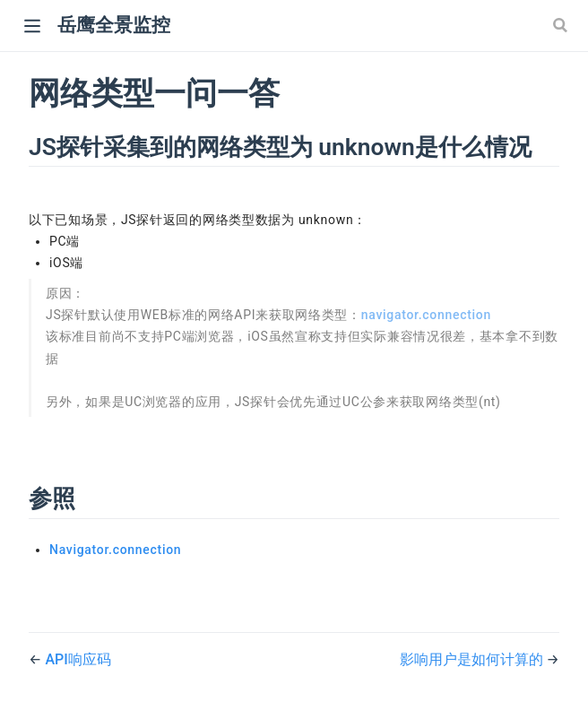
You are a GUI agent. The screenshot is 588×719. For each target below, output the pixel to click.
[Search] (562, 25)
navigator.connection (426, 315)
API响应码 (78, 659)
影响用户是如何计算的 (473, 659)
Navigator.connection (115, 550)
